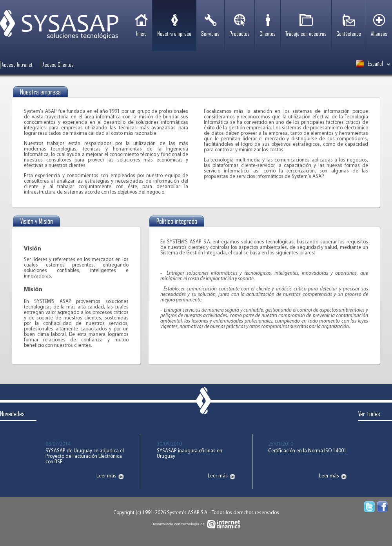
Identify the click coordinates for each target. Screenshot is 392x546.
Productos (240, 34)
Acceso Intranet (17, 65)
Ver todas (369, 414)
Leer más (106, 476)
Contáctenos (349, 34)
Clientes (268, 34)
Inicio (141, 34)
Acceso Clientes (58, 65)
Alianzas (379, 34)
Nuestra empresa (174, 34)
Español (369, 64)
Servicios (210, 34)
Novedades (12, 414)
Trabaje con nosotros (306, 34)
